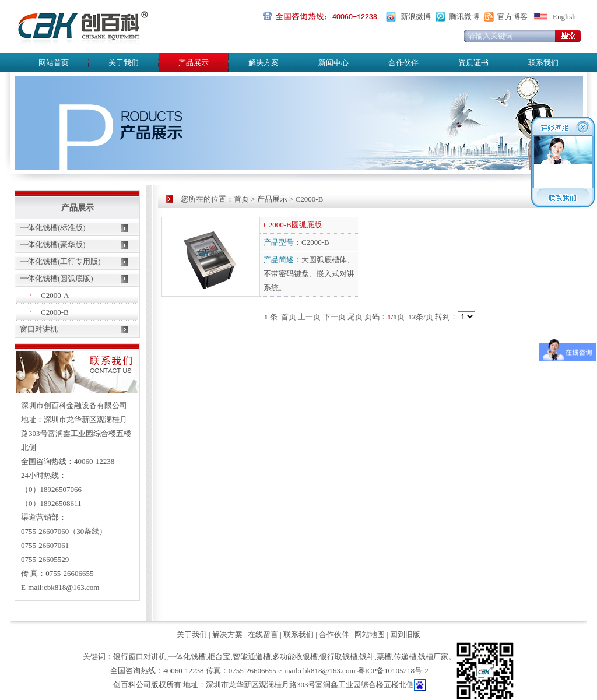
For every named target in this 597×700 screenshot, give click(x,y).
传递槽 (405, 657)
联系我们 (543, 63)
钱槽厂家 (433, 657)
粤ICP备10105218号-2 (393, 671)
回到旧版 (405, 634)
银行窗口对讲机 (140, 657)
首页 (241, 199)
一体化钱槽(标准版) (53, 228)
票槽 (384, 657)
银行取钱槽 (338, 657)
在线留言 (263, 634)
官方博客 (512, 17)
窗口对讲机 (39, 329)
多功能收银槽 (295, 657)
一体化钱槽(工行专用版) (60, 261)
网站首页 (54, 63)
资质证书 (473, 63)
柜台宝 (219, 657)
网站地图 (370, 634)
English (564, 17)
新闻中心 (333, 63)
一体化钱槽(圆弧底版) (57, 278)
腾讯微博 (464, 17)
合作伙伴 (403, 63)
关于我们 (124, 63)
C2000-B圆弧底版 (293, 225)
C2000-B (55, 312)
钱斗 (367, 657)
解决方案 (264, 63)
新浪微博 (416, 17)
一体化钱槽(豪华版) (53, 245)
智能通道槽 (252, 657)
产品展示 (272, 199)
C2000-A (55, 295)
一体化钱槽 (187, 657)
